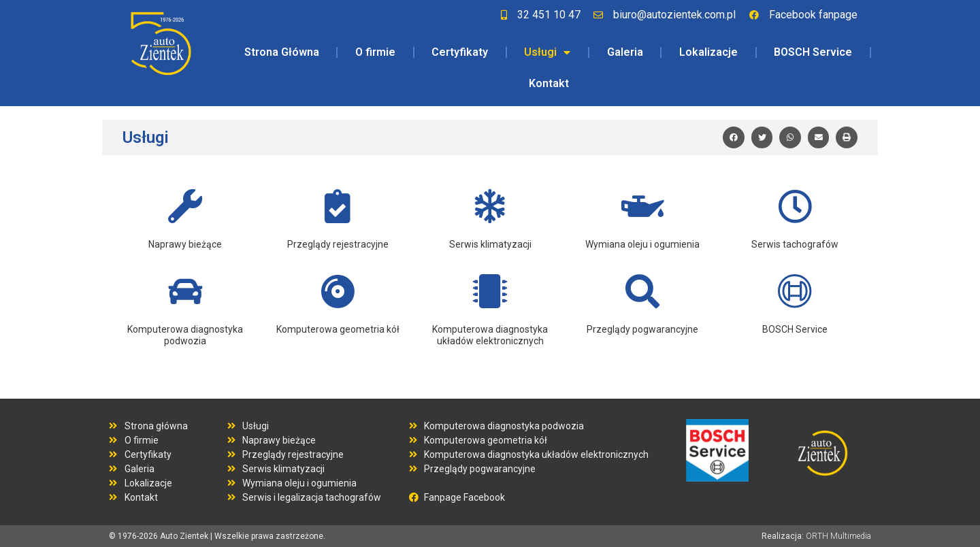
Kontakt (549, 83)
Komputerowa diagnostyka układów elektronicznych (490, 335)
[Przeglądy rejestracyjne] (338, 206)
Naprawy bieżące (185, 244)
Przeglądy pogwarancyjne (642, 329)
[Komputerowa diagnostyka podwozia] (185, 291)
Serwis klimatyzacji (490, 244)
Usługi (547, 52)
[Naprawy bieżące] (185, 206)
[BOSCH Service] (795, 291)
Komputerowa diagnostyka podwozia (185, 335)
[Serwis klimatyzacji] (490, 206)
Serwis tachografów (795, 244)
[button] (734, 137)
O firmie (375, 52)
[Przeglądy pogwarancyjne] (642, 291)
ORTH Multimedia (838, 536)
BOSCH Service (813, 52)
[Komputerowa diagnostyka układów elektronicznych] (490, 291)
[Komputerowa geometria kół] (338, 291)
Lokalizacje (708, 52)
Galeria (625, 52)
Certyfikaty (460, 52)
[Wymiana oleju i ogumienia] (642, 206)
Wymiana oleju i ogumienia (642, 244)
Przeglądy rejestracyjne (338, 244)
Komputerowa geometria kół (338, 329)
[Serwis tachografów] (795, 206)
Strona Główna (282, 52)
